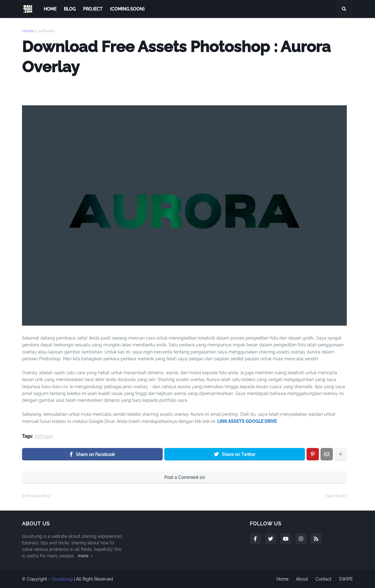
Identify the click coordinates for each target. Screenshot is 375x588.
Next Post (335, 496)
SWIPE (346, 579)
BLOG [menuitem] (70, 9)
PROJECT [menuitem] (93, 9)
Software (46, 31)
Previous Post (38, 496)
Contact (324, 579)
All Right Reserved (95, 579)
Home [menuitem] (50, 9)
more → (86, 556)
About (302, 579)
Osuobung (62, 579)
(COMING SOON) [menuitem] (127, 9)
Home (28, 31)
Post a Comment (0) (185, 477)
